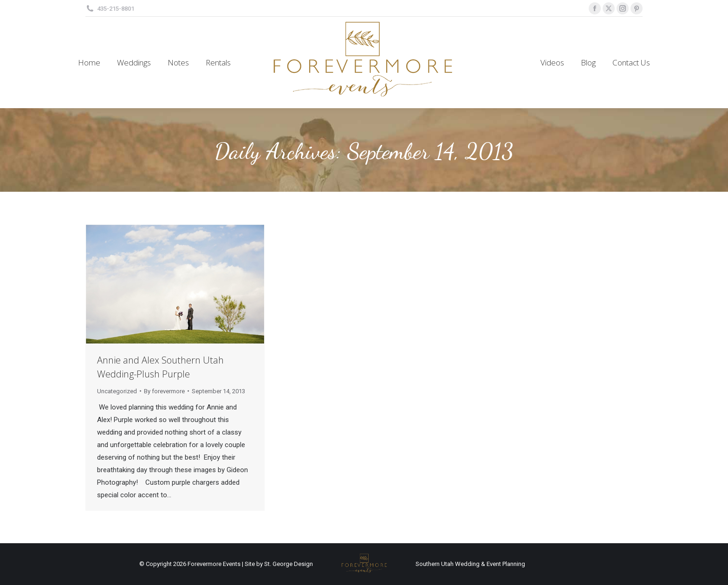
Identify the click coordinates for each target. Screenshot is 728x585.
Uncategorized (117, 391)
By (164, 391)
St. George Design (289, 564)
